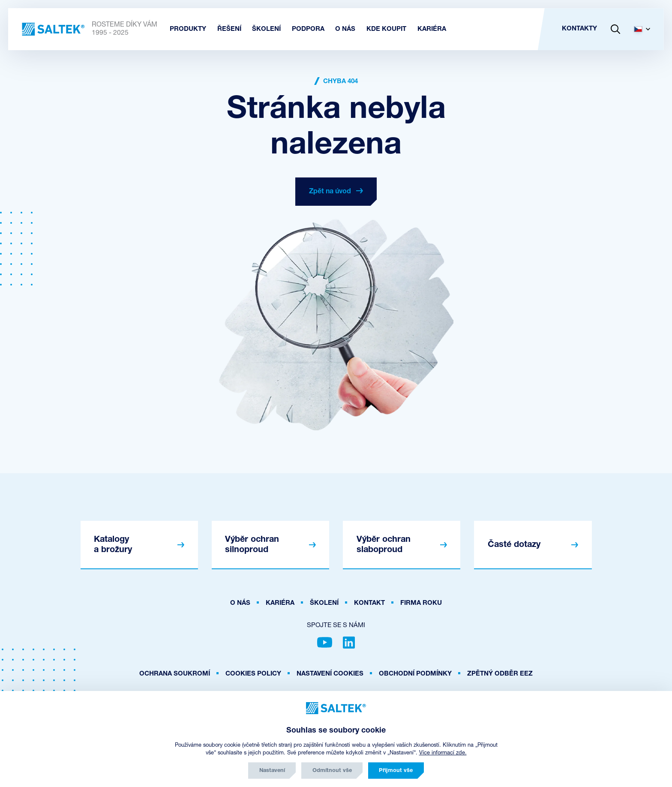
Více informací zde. (443, 753)
